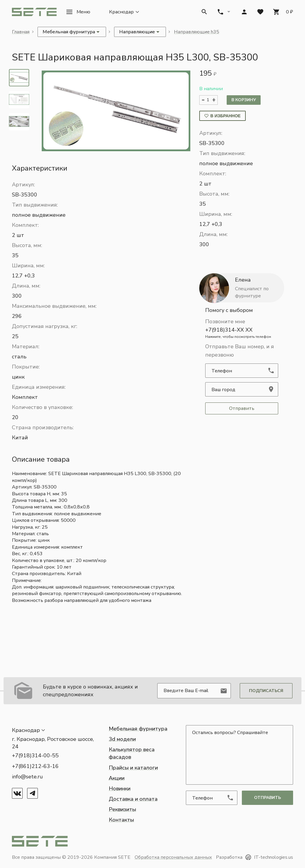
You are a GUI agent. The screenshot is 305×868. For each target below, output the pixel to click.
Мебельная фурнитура (138, 729)
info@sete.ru (27, 777)
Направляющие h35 (197, 32)
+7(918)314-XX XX (242, 333)
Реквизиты (122, 809)
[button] (78, 12)
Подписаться (266, 691)
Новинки (120, 789)
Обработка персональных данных (173, 857)
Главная (21, 32)
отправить (267, 798)
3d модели (122, 739)
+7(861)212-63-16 (35, 766)
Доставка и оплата (133, 799)
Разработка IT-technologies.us (255, 857)
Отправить (242, 408)
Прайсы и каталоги (133, 768)
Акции (117, 778)
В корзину (244, 100)
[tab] (19, 78)
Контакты (121, 820)
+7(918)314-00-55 (35, 755)
